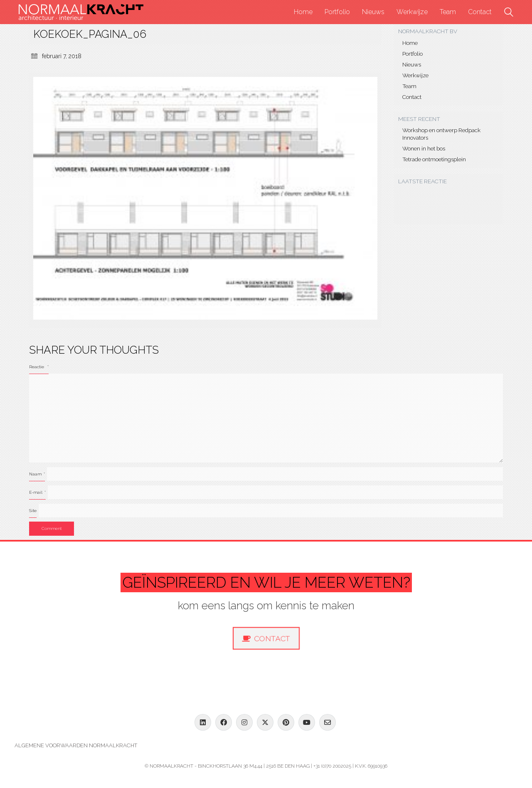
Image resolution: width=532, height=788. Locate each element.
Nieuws (412, 64)
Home (410, 43)
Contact (412, 97)
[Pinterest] (286, 722)
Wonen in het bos (424, 148)
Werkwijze (415, 75)
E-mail (37, 492)
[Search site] (509, 13)
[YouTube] (307, 722)
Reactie (39, 367)
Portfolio (413, 54)
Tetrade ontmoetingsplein (434, 159)
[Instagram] (244, 722)
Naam (37, 474)
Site (33, 511)
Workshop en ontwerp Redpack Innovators (441, 134)
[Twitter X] (265, 722)
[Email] (328, 722)
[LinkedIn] (203, 722)
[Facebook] (224, 722)
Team (409, 86)
